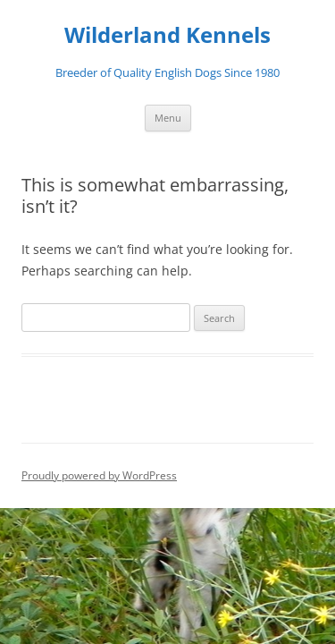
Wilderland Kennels (167, 35)
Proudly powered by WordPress (99, 475)
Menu (168, 118)
